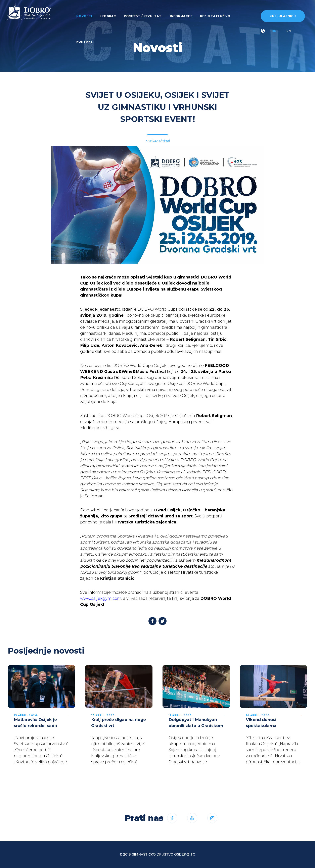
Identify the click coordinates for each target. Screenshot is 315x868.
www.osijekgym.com (101, 598)
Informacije (181, 16)
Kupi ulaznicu (283, 16)
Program (108, 16)
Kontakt (85, 42)
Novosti (84, 16)
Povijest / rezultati (143, 16)
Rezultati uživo (215, 16)
